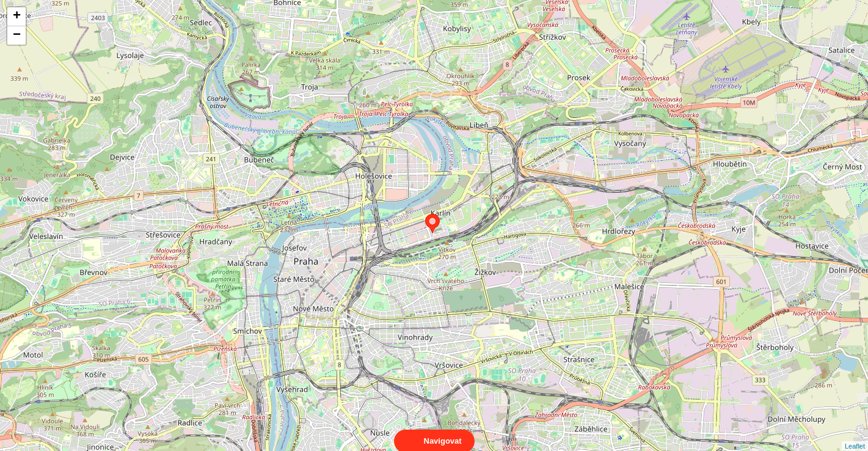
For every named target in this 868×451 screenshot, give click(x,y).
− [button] (17, 35)
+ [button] (17, 16)
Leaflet (855, 435)
